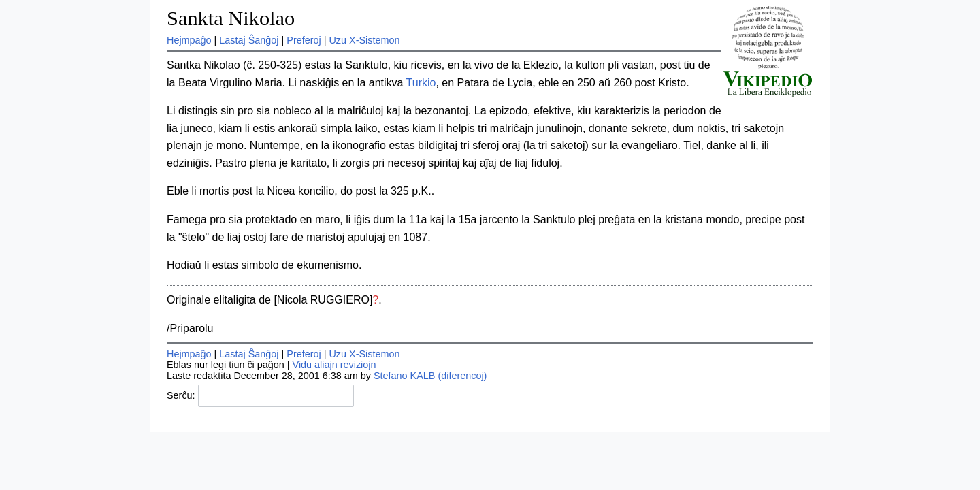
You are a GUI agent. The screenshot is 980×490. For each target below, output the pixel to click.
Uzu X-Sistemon (364, 40)
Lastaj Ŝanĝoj (249, 40)
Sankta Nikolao (231, 18)
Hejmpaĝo (189, 40)
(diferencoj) (462, 376)
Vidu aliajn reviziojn (334, 365)
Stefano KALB (404, 376)
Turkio (421, 83)
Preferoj (304, 40)
